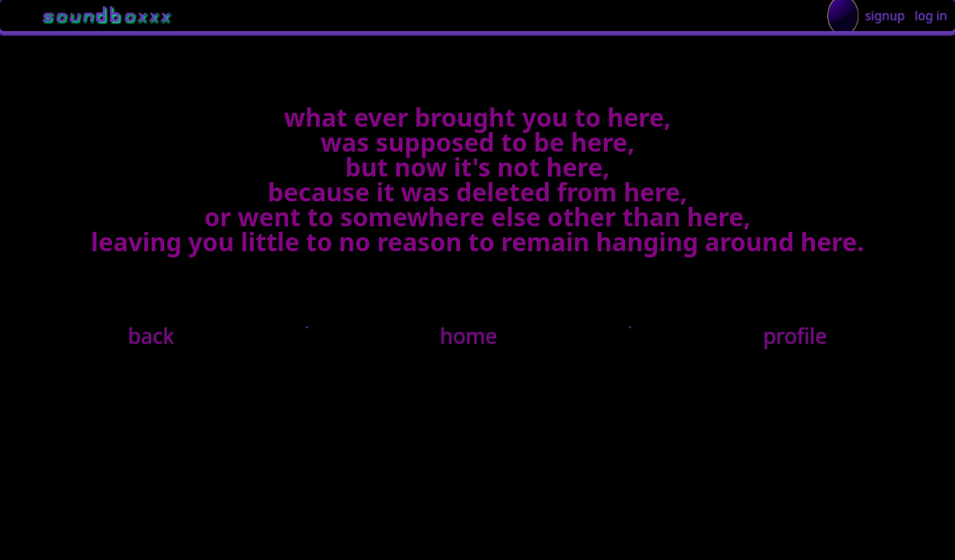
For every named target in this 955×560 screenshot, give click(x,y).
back (151, 336)
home (469, 336)
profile (795, 336)
